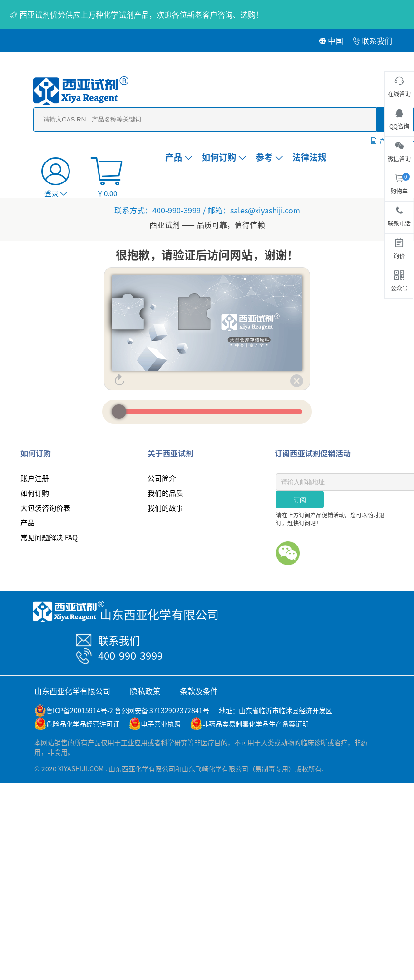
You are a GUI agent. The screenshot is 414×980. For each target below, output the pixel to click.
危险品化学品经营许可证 (83, 724)
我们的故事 (165, 508)
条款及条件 (199, 691)
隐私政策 (145, 691)
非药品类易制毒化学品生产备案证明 (256, 724)
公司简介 (162, 478)
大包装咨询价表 (45, 508)
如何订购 (224, 157)
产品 (179, 157)
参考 (269, 157)
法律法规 (309, 157)
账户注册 (35, 478)
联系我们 (372, 40)
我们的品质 (165, 493)
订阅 (300, 500)
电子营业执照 (161, 724)
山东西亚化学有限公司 (72, 691)
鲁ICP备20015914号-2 (80, 710)
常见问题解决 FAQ (49, 537)
